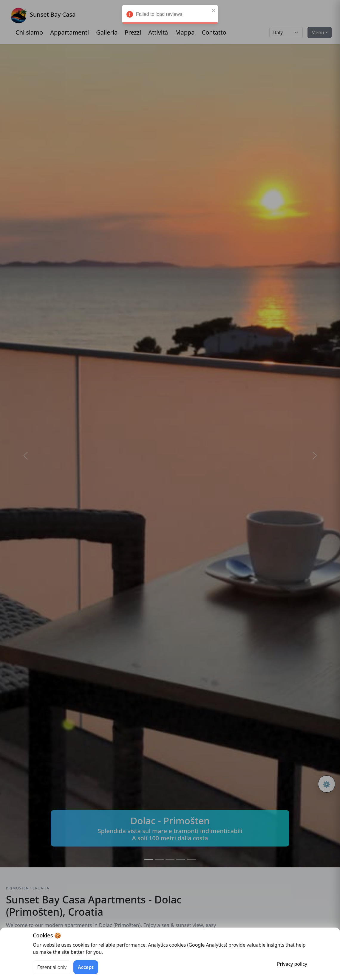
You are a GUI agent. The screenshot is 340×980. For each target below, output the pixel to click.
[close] (214, 12)
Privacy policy (292, 964)
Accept (86, 967)
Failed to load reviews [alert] (170, 17)
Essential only (52, 967)
